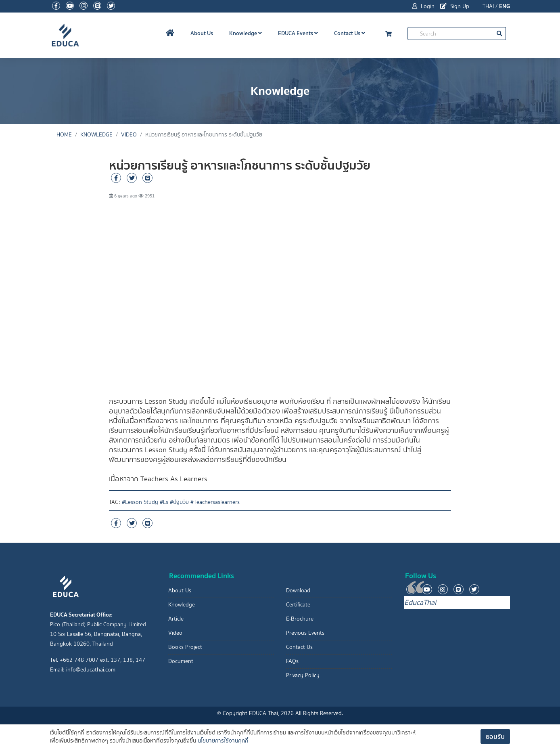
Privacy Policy (303, 675)
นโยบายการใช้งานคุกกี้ (223, 741)
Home (64, 135)
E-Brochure (300, 619)
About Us (202, 33)
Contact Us (350, 33)
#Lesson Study (140, 502)
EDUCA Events (298, 33)
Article (176, 619)
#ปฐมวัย (179, 502)
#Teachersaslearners (215, 502)
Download (298, 591)
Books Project (185, 647)
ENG (505, 6)
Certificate (298, 605)
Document (181, 661)
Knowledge (246, 33)
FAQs (292, 661)
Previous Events (305, 633)
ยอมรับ (495, 736)
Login (423, 6)
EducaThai (420, 602)
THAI (488, 6)
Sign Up (455, 6)
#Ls (164, 502)
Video (129, 135)
